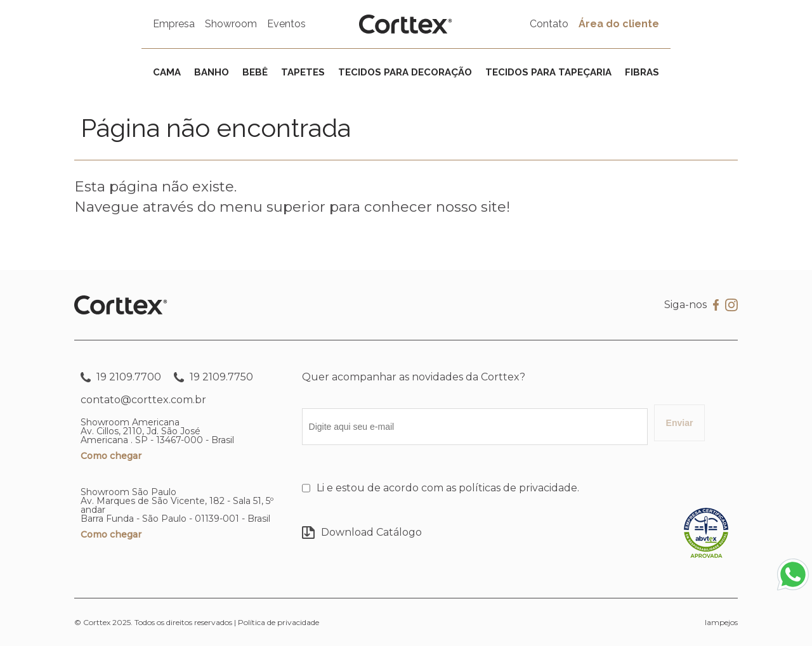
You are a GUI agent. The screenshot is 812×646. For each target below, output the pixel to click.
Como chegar (111, 456)
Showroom (231, 24)
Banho (212, 72)
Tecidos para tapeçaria (548, 72)
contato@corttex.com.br (143, 400)
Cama (167, 72)
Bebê (255, 72)
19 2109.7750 (213, 377)
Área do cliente (619, 24)
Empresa (174, 24)
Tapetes (303, 72)
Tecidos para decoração (405, 72)
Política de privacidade (278, 622)
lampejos (721, 622)
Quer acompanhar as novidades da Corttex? (414, 377)
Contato (549, 24)
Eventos (286, 24)
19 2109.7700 (121, 377)
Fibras (642, 72)
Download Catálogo (362, 533)
